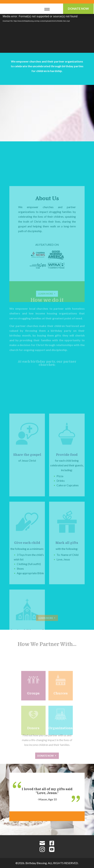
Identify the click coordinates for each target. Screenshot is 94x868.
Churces (61, 705)
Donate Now (78, 9)
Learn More (46, 622)
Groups (33, 705)
